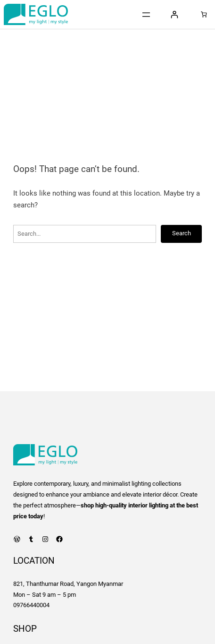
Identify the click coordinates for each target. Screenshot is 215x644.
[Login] (174, 14)
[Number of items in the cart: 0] (204, 14)
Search (182, 233)
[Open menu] (146, 15)
